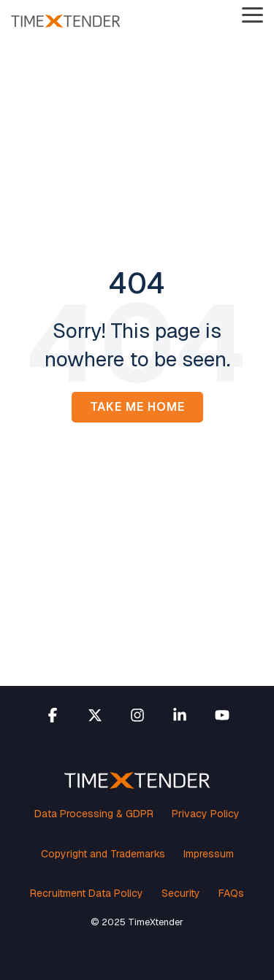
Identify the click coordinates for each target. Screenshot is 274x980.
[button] (252, 14)
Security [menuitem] (181, 893)
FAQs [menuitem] (231, 893)
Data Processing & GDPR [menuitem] (94, 814)
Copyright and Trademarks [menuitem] (103, 854)
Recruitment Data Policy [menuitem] (87, 893)
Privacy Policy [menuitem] (206, 814)
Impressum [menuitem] (209, 854)
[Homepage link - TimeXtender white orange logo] (137, 781)
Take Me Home (137, 407)
